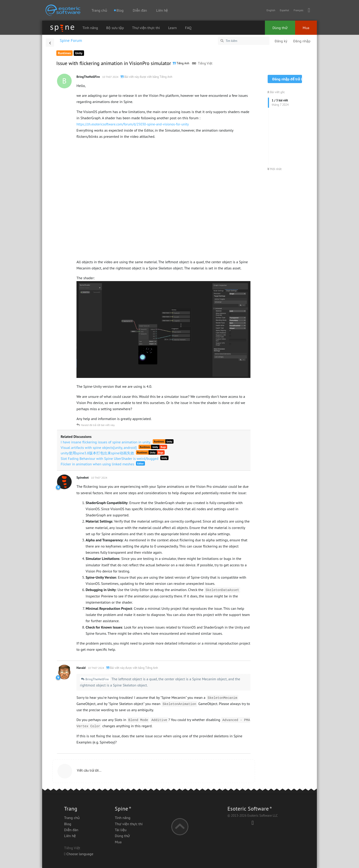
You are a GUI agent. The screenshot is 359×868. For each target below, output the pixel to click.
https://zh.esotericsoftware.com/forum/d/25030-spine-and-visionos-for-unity (133, 124)
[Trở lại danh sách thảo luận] (50, 43)
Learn (173, 28)
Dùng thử (280, 28)
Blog (68, 824)
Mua (306, 28)
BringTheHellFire (97, 679)
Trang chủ (99, 10)
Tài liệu (121, 830)
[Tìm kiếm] (244, 41)
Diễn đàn (140, 10)
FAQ (188, 28)
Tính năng (90, 28)
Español (284, 10)
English (271, 10)
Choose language (79, 854)
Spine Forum (71, 40)
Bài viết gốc (276, 92)
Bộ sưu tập (115, 28)
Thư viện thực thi (146, 28)
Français (298, 10)
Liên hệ (162, 10)
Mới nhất (275, 169)
